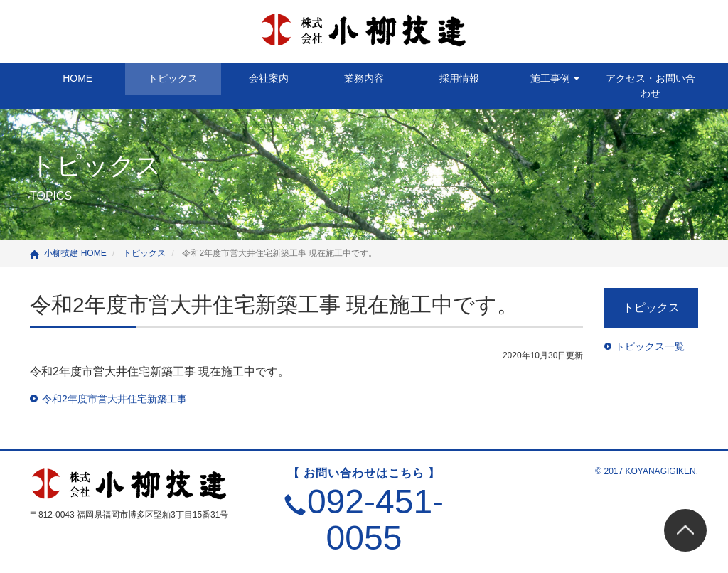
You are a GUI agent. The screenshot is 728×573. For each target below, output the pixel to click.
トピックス (173, 78)
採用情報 (459, 78)
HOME (77, 78)
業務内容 (364, 78)
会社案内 (269, 78)
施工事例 (555, 78)
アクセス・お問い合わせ (651, 86)
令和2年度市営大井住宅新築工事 (114, 399)
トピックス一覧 (650, 346)
